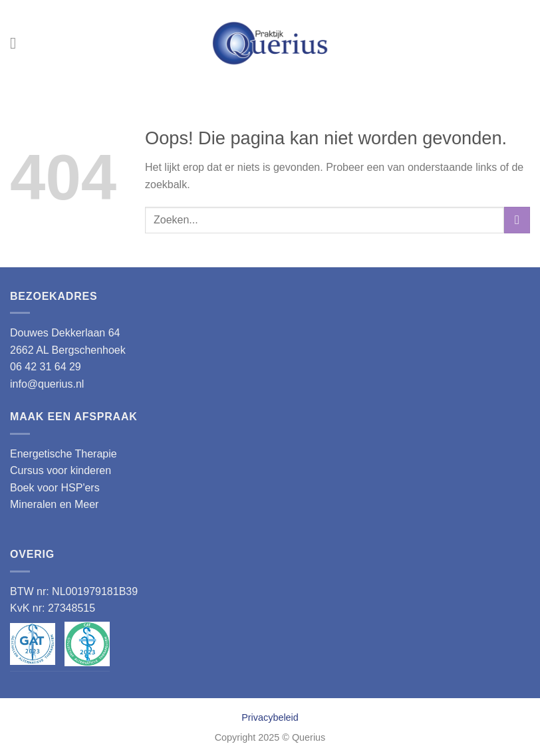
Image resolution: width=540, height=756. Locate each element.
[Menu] (18, 43)
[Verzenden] (517, 220)
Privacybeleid (270, 717)
